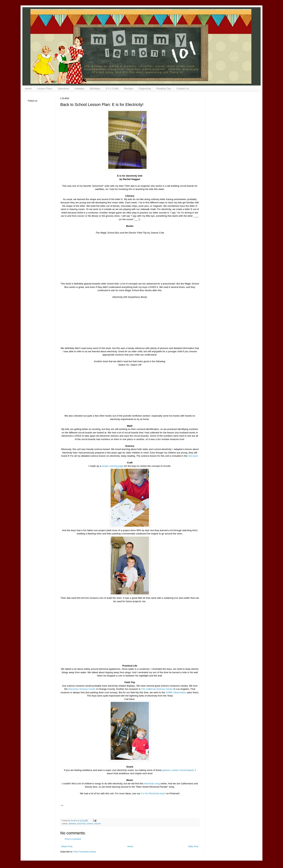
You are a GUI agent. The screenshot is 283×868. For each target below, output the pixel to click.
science (90, 824)
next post (193, 456)
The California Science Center (157, 689)
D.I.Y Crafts (112, 89)
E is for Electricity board (153, 793)
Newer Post (67, 846)
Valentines (63, 89)
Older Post (193, 846)
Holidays (80, 89)
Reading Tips (164, 89)
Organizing (145, 89)
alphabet (72, 824)
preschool (81, 824)
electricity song (152, 784)
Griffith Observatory (176, 692)
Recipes (129, 89)
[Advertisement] (106, 801)
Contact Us (183, 89)
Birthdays (95, 89)
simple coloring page (113, 466)
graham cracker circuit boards (178, 770)
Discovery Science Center (82, 689)
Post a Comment (73, 839)
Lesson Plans (45, 89)
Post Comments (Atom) (85, 852)
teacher (98, 824)
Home (28, 89)
